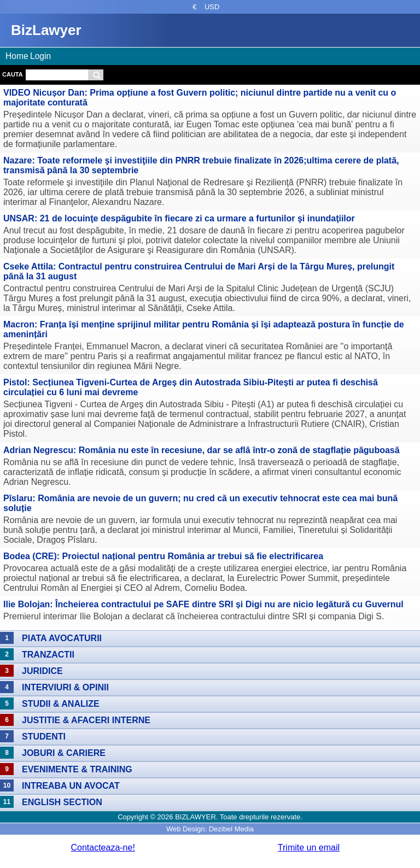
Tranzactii (48, 655)
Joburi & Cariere (64, 753)
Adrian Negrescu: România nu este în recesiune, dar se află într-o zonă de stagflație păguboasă (202, 450)
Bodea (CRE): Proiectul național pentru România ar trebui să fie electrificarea (163, 556)
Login (40, 56)
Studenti (44, 737)
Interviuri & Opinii (65, 687)
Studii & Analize (61, 704)
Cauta (13, 74)
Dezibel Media (231, 829)
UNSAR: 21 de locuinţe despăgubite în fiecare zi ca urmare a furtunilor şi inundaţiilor (179, 218)
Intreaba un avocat (71, 786)
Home (17, 56)
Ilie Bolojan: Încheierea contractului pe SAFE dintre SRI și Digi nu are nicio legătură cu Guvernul (203, 604)
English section (62, 802)
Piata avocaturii (62, 638)
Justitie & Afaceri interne (86, 720)
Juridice (42, 671)
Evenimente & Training (77, 769)
